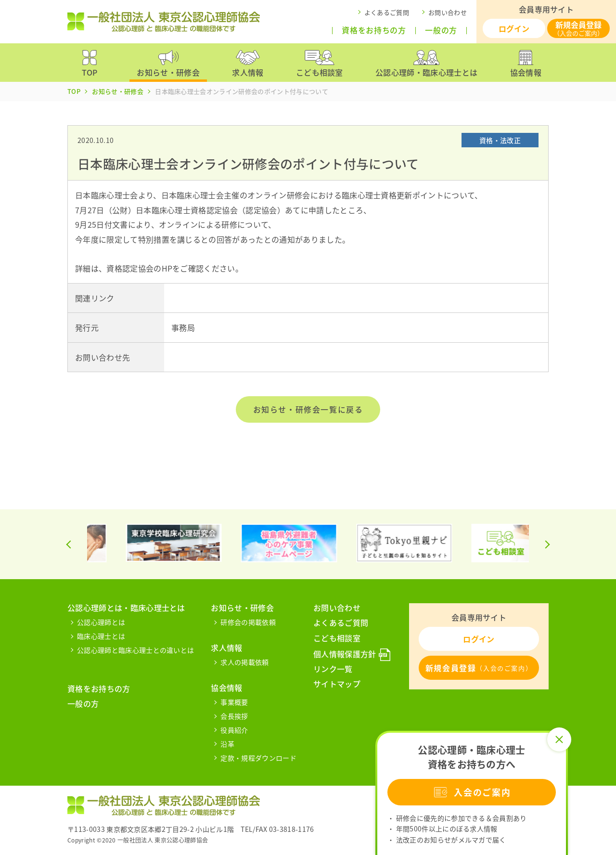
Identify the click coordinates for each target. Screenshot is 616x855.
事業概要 (234, 702)
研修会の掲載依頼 (248, 622)
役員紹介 (234, 730)
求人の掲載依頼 (244, 662)
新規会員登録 (578, 28)
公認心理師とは (101, 622)
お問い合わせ (448, 13)
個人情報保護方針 (345, 654)
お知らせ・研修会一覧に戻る (308, 409)
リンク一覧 (333, 669)
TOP (74, 91)
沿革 (227, 744)
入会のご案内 (472, 792)
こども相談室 (337, 638)
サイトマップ (337, 684)
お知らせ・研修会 (118, 91)
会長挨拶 (234, 716)
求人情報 (226, 648)
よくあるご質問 (387, 13)
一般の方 (441, 30)
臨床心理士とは (101, 636)
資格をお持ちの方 (374, 30)
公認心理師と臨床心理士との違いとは (135, 650)
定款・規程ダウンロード (258, 758)
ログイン (514, 28)
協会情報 (226, 687)
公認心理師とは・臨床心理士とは (126, 608)
